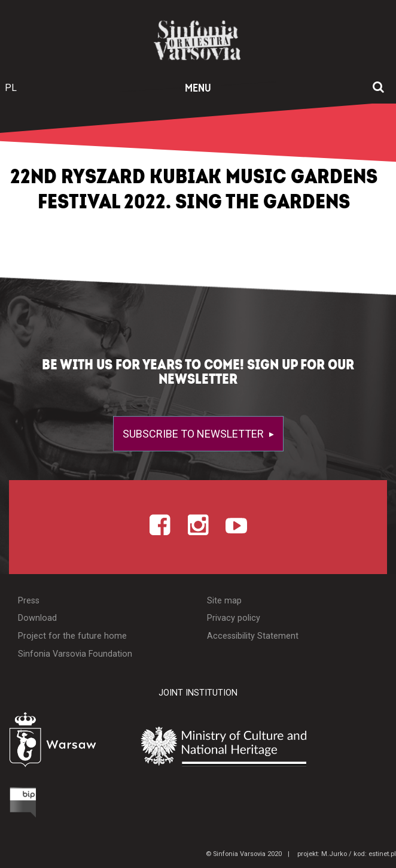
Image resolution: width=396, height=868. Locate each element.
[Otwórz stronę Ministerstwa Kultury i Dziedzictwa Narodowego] (266, 745)
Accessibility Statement (253, 636)
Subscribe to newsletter (194, 434)
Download (37, 618)
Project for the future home (72, 636)
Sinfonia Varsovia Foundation (75, 654)
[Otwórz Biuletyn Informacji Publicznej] (25, 802)
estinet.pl (382, 854)
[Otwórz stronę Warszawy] (64, 742)
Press (29, 601)
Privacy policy (234, 618)
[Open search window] (378, 88)
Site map (224, 601)
